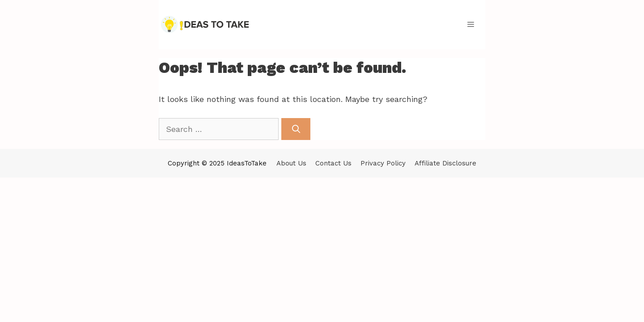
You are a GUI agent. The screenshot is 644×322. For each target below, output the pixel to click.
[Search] (296, 129)
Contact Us (333, 163)
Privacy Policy (383, 163)
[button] (471, 25)
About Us (291, 163)
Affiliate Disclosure (445, 163)
